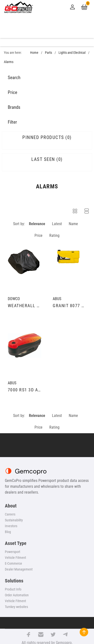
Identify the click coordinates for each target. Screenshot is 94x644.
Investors (11, 526)
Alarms (9, 62)
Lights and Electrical (72, 53)
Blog (8, 532)
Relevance (37, 224)
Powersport (13, 552)
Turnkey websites (16, 607)
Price (38, 235)
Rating (54, 235)
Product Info (13, 589)
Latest (57, 224)
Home (34, 53)
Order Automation (17, 595)
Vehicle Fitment (15, 558)
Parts (48, 53)
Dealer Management (19, 569)
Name (73, 224)
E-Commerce (13, 563)
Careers (10, 514)
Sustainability (14, 520)
